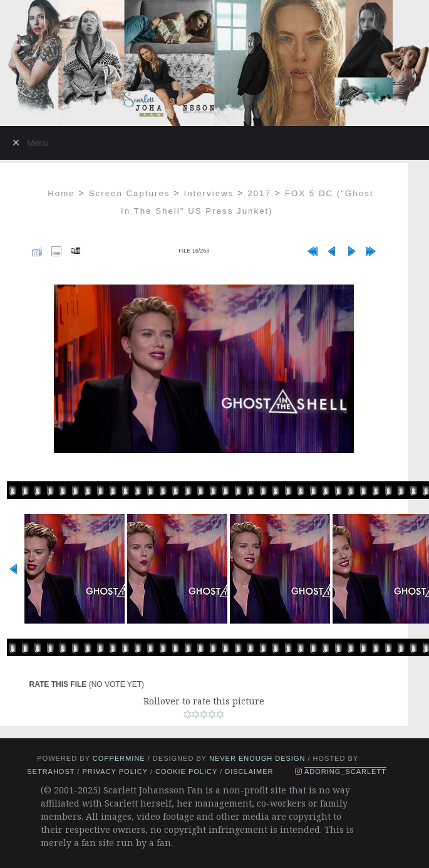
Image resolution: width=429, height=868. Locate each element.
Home (61, 193)
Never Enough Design (257, 758)
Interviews (209, 193)
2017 (259, 193)
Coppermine (119, 758)
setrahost (51, 771)
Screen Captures (130, 193)
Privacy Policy (115, 771)
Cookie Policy (186, 771)
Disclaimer (249, 771)
